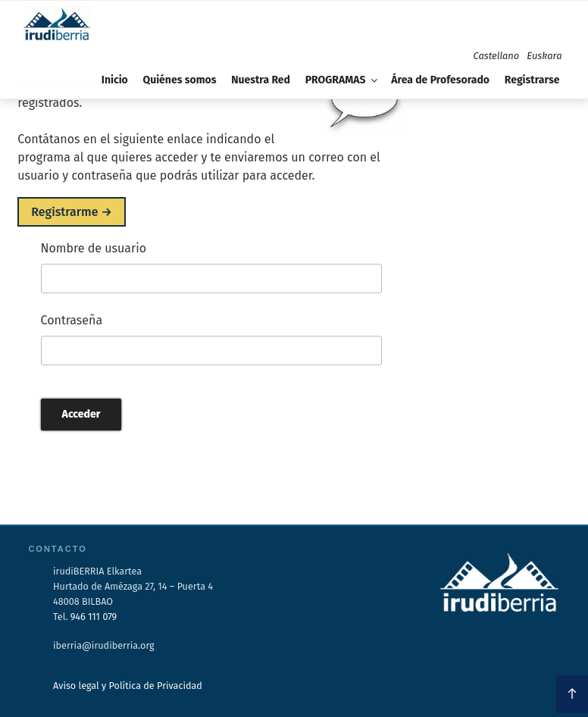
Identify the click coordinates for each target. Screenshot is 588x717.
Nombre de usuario (94, 248)
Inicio (115, 80)
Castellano (497, 56)
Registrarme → (72, 212)
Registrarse (532, 80)
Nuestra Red (261, 80)
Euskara (544, 56)
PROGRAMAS (343, 80)
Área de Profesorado (440, 80)
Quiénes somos (179, 80)
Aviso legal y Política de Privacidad (128, 686)
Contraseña (72, 320)
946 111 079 (94, 617)
